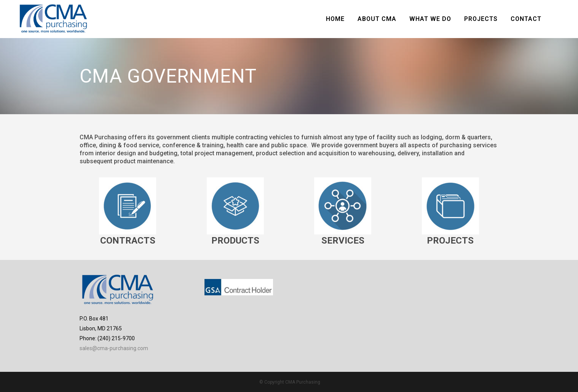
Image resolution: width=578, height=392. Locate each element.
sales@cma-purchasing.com (114, 348)
